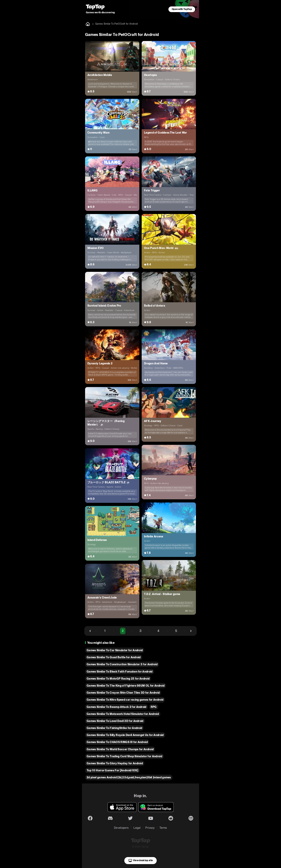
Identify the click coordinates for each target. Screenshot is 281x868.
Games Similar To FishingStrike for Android (114, 728)
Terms (163, 828)
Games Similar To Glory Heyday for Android (115, 763)
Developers (121, 828)
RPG (154, 707)
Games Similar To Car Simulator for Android (115, 650)
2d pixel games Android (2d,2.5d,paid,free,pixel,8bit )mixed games (129, 777)
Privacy (150, 828)
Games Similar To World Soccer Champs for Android (120, 749)
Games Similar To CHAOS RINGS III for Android (117, 742)
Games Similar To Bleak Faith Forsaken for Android (120, 672)
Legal (137, 828)
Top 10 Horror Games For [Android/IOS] (112, 770)
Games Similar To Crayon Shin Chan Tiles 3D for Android (123, 693)
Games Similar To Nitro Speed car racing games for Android (125, 700)
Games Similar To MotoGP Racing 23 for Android (118, 679)
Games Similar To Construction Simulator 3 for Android (122, 664)
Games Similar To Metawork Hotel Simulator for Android (123, 714)
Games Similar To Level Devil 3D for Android (115, 721)
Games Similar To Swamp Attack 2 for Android (116, 707)
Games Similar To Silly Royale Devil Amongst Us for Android (125, 735)
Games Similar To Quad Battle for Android (114, 657)
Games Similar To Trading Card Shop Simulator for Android (124, 756)
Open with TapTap (182, 9)
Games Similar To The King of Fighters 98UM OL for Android (126, 686)
